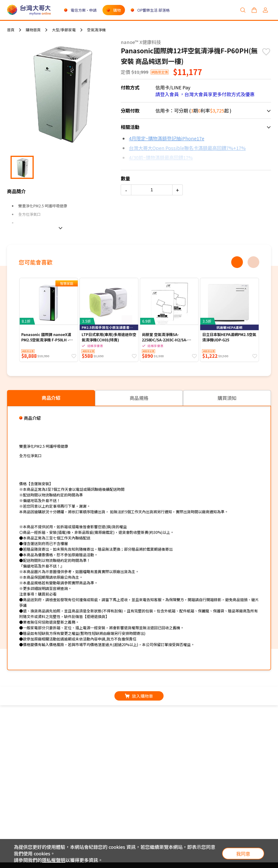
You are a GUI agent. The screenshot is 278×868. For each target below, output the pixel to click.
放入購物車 (139, 696)
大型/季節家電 (64, 30)
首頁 (11, 30)
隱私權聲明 (54, 860)
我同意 (243, 854)
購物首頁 (33, 30)
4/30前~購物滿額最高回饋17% (161, 157)
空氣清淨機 (96, 30)
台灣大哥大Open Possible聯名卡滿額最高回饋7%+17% (187, 148)
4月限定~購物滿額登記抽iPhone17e (167, 138)
